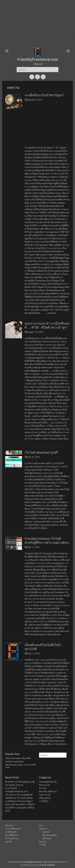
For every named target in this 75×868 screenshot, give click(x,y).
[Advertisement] (37, 23)
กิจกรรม (43, 785)
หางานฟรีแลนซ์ (13, 829)
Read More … (62, 744)
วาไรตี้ (42, 801)
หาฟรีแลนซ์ (11, 832)
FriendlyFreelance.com (38, 59)
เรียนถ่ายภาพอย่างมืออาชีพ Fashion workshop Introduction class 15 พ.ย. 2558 (20, 761)
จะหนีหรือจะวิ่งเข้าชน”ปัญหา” (44, 95)
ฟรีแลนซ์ (43, 798)
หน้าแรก (9, 825)
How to (46, 832)
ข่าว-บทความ (12, 838)
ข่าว (41, 788)
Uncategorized (46, 782)
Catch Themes (48, 865)
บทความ (43, 795)
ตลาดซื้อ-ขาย (12, 835)
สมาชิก (9, 842)
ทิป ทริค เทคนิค (46, 791)
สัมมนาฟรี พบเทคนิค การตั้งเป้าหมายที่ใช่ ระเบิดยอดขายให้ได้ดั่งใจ (20, 808)
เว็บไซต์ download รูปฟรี (41, 453)
